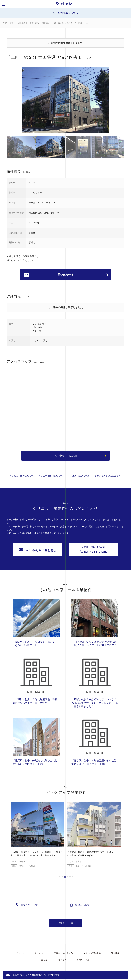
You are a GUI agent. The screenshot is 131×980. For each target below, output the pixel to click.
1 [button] (60, 877)
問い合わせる (83, 275)
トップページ (18, 953)
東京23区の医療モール (24, 476)
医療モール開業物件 (18, 23)
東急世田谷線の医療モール (110, 476)
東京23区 (34, 23)
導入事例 (115, 953)
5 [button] (70, 877)
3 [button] (65, 877)
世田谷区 (44, 23)
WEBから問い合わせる (38, 550)
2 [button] (62, 877)
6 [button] (73, 877)
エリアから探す (26, 905)
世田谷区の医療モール (53, 476)
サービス (39, 953)
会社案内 (62, 960)
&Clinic (64, 5)
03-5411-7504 (93, 550)
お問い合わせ (83, 960)
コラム (44, 960)
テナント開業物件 (92, 953)
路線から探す (80, 905)
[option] (65, 101)
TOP (5, 23)
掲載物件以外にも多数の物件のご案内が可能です (36, 975)
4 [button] (67, 877)
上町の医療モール (81, 476)
